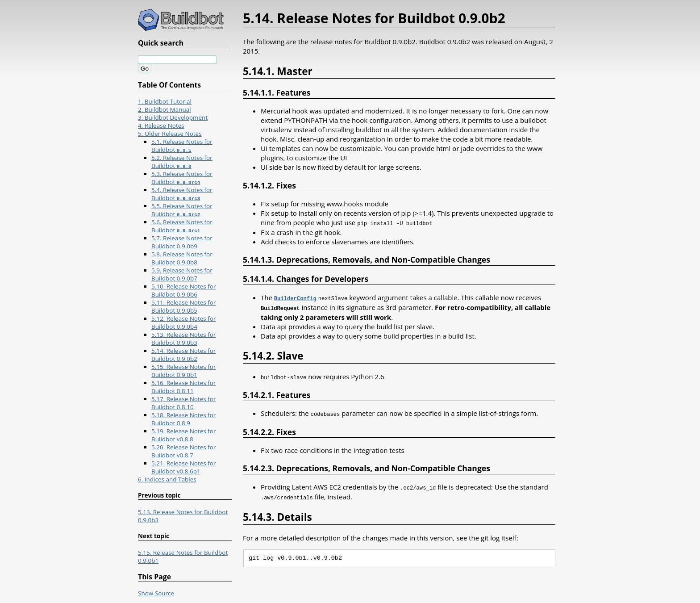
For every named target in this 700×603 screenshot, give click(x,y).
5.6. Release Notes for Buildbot (182, 226)
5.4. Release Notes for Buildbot (182, 194)
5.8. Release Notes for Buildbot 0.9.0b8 (182, 258)
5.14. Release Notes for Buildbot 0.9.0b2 (183, 355)
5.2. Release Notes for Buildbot (182, 162)
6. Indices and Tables (167, 479)
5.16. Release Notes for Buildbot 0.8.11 (183, 387)
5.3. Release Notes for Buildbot (182, 178)
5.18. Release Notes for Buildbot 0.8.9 (183, 419)
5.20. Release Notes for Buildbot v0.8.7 (183, 451)
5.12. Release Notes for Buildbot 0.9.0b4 (183, 322)
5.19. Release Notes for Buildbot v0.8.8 (183, 435)
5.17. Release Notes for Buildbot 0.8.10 (183, 403)
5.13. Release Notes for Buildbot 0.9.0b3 (183, 339)
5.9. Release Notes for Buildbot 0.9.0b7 (182, 274)
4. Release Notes (161, 126)
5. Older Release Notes (170, 134)
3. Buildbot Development (173, 117)
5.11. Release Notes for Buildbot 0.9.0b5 (183, 306)
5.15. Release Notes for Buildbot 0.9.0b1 (183, 371)
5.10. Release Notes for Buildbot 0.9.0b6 (183, 290)
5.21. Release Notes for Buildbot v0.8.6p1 (183, 467)
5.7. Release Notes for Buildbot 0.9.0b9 (182, 242)
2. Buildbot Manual (165, 109)
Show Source (156, 593)
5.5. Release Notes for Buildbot (182, 210)
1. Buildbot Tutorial (165, 101)
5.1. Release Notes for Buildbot (182, 146)
